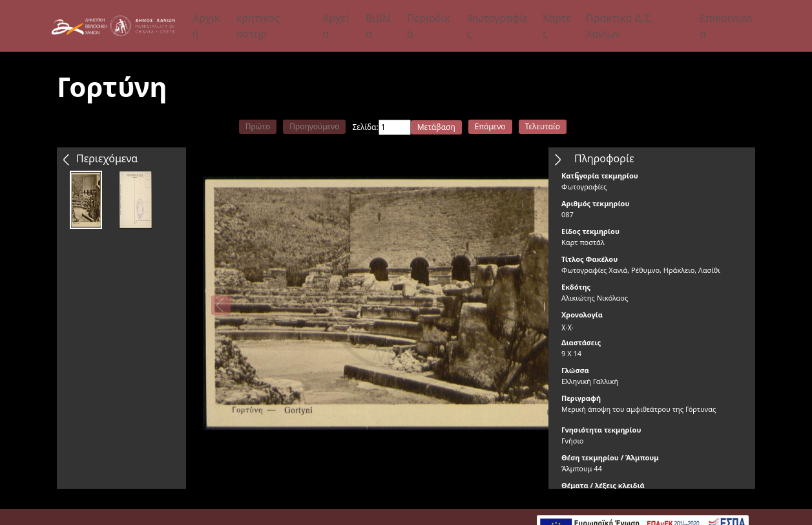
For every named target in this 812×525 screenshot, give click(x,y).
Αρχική (206, 26)
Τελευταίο (543, 126)
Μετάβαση (436, 127)
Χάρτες (557, 26)
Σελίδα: (365, 127)
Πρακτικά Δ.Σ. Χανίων (619, 26)
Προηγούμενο (314, 126)
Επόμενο (490, 126)
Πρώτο (258, 126)
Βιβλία (378, 26)
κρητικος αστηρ (258, 26)
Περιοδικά (429, 26)
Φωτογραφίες (497, 26)
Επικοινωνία (726, 26)
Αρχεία (336, 26)
